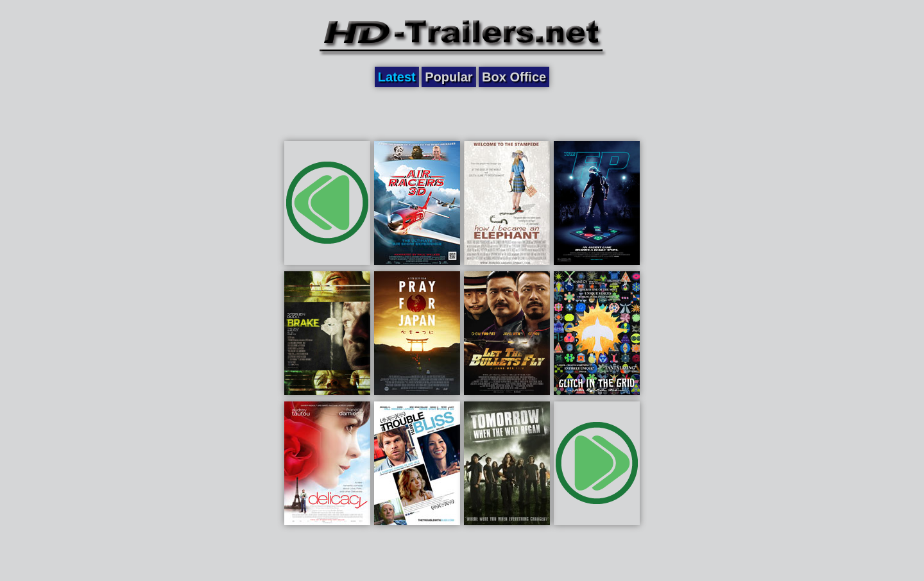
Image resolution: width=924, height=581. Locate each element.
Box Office (514, 77)
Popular (449, 77)
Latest (397, 77)
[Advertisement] (462, 114)
